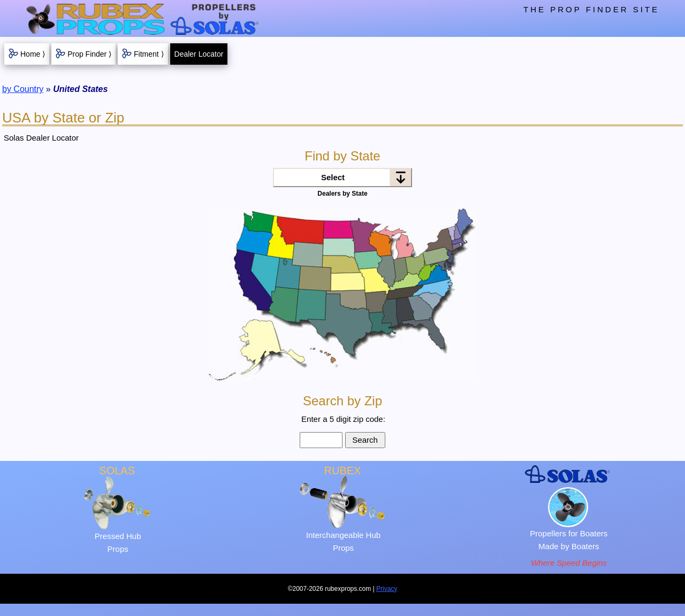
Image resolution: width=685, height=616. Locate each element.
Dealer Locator (199, 54)
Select (333, 177)
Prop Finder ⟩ (89, 54)
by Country (23, 89)
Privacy (387, 589)
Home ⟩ (33, 54)
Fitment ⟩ (149, 54)
